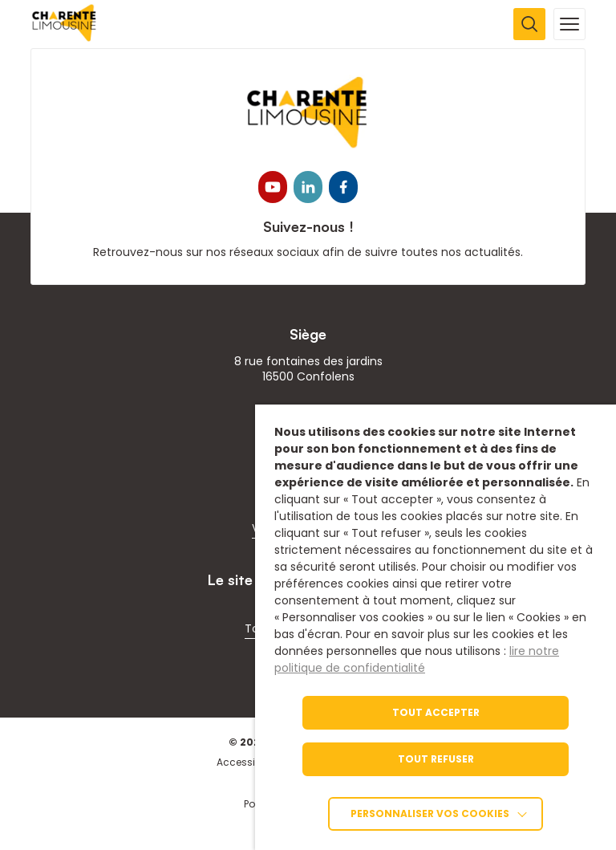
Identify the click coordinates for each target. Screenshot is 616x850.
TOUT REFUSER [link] (436, 759)
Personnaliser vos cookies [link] (430, 813)
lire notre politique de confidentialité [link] (417, 659)
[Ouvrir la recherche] (529, 24)
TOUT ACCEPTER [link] (436, 712)
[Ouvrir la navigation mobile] (569, 24)
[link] (65, 37)
